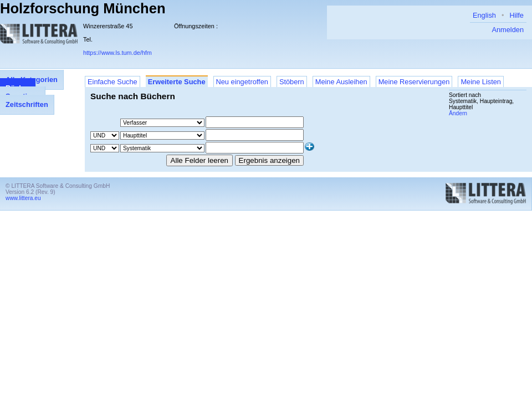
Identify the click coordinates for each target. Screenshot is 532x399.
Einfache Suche (112, 82)
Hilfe (516, 15)
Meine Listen (481, 82)
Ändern (458, 113)
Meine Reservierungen (414, 82)
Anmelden (508, 30)
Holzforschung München (83, 8)
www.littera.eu (23, 198)
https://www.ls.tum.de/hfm (117, 53)
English (484, 15)
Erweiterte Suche (177, 82)
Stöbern (292, 82)
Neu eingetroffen (242, 82)
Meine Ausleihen (341, 82)
